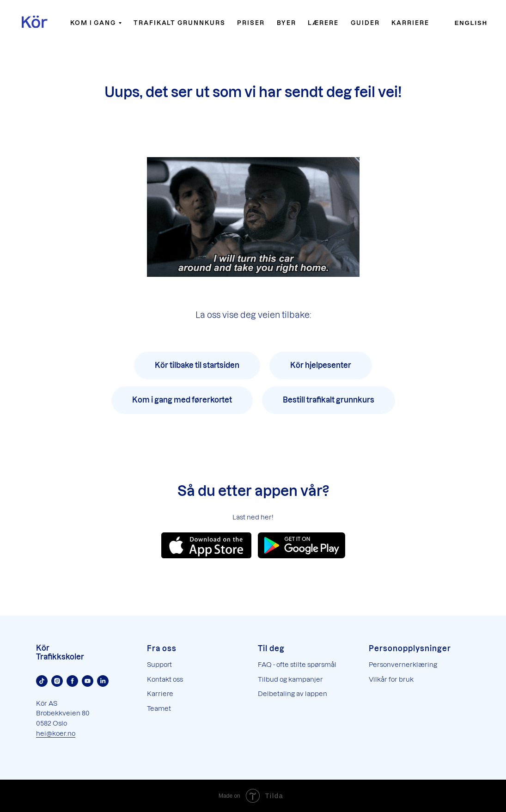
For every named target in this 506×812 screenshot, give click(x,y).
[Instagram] (57, 681)
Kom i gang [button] (93, 22)
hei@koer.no (56, 733)
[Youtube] (88, 681)
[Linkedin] (103, 681)
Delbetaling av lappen (293, 693)
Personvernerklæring (403, 664)
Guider (365, 22)
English (471, 23)
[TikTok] (42, 681)
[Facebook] (72, 681)
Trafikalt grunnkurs (179, 22)
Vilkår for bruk (391, 679)
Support (159, 664)
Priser (251, 22)
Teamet (159, 708)
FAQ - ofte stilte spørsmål (297, 664)
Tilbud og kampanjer (290, 679)
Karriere (410, 22)
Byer (287, 22)
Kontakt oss (165, 679)
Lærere (323, 22)
